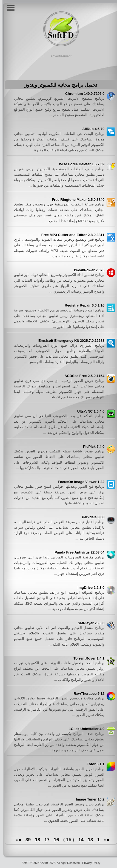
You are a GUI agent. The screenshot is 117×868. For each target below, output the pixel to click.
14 (79, 840)
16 (54, 840)
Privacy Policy (89, 863)
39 (26, 840)
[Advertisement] (58, 66)
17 (45, 840)
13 (88, 840)
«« (104, 840)
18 (35, 840)
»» (16, 840)
